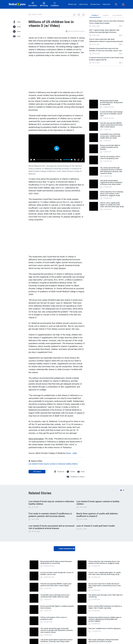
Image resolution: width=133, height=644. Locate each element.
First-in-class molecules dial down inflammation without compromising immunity (106, 40)
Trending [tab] (95, 15)
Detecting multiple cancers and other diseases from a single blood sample (107, 22)
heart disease (60, 268)
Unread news (95, 4)
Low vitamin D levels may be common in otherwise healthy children (53, 464)
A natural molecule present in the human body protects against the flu (106, 59)
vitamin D (80, 413)
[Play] (31, 160)
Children (62, 442)
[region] (107, 43)
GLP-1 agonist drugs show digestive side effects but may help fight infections (104, 31)
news (69, 453)
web (74, 453)
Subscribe (106, 4)
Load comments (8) (67, 549)
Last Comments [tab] (117, 15)
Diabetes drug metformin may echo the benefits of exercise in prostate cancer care (106, 50)
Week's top (72, 4)
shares (37, 472)
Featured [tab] (106, 15)
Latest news (83, 4)
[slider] (44, 160)
